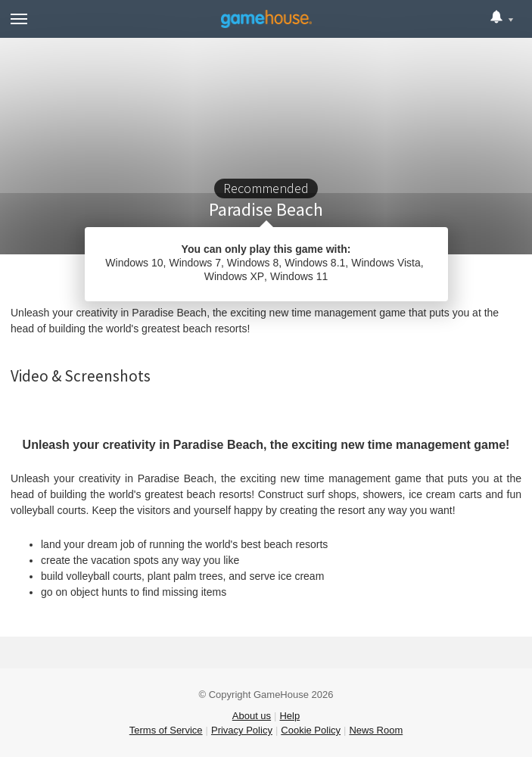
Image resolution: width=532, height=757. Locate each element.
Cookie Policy (311, 730)
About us (252, 716)
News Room (376, 730)
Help (289, 716)
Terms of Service (166, 730)
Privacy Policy (242, 730)
